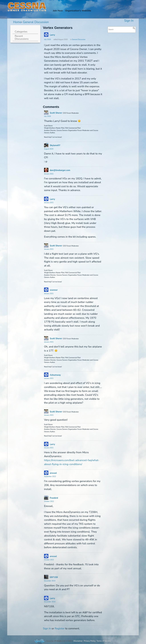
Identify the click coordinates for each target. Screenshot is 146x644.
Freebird (54, 498)
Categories (21, 32)
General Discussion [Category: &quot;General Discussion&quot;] (79, 40)
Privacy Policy (90, 641)
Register (60, 628)
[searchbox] (122, 30)
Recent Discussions (22, 37)
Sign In (129, 21)
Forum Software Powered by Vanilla (40, 641)
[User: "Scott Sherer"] (46, 113)
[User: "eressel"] (46, 473)
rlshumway (55, 375)
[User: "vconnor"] (46, 290)
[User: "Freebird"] (46, 498)
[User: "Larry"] (46, 35)
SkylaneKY (55, 145)
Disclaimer (78, 641)
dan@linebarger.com (60, 170)
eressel (53, 473)
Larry (52, 35)
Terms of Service (104, 641)
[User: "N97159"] (46, 577)
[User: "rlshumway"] (46, 375)
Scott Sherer (56, 113)
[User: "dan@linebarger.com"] (46, 170)
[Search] (134, 28)
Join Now (58, 11)
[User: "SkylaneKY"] (46, 145)
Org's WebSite (78, 11)
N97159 (54, 577)
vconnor (54, 290)
